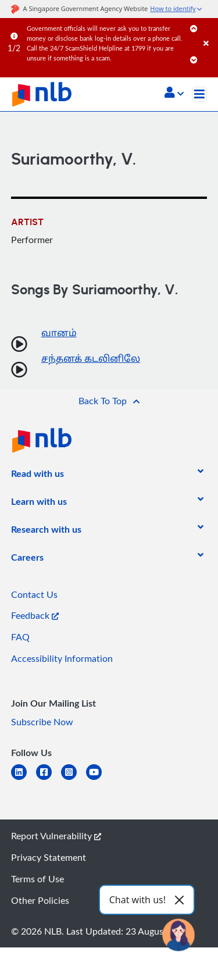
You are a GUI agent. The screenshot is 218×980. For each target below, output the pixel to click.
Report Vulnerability (56, 836)
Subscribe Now (42, 722)
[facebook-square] (49, 779)
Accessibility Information (62, 658)
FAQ (20, 637)
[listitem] (37, 476)
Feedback (35, 615)
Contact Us (34, 594)
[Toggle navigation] (199, 94)
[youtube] (99, 779)
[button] (174, 94)
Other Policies (40, 900)
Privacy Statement (49, 857)
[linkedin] (24, 779)
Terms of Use (37, 879)
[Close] (209, 32)
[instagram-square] (74, 779)
